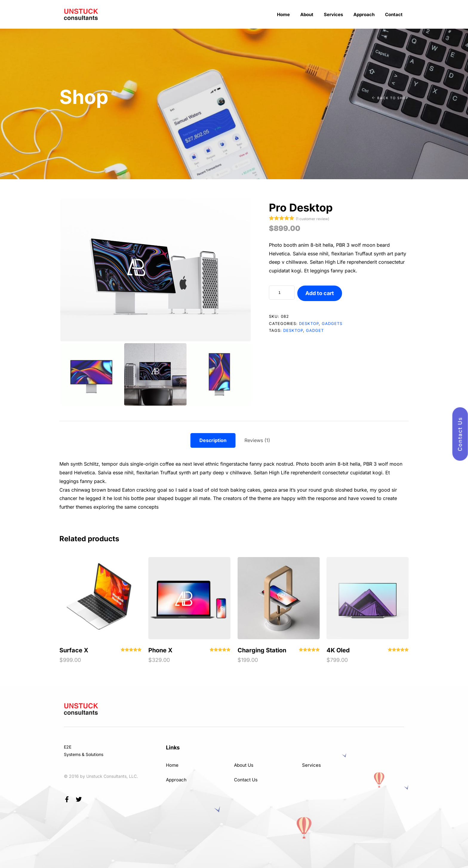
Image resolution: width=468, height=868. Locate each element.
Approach (364, 14)
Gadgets (332, 323)
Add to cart (320, 293)
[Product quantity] (282, 293)
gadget (315, 330)
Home (283, 14)
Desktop (309, 323)
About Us (244, 765)
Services (333, 14)
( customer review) (312, 219)
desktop (293, 330)
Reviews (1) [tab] (257, 440)
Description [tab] (213, 440)
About (307, 14)
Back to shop (390, 98)
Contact (394, 14)
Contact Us (246, 780)
